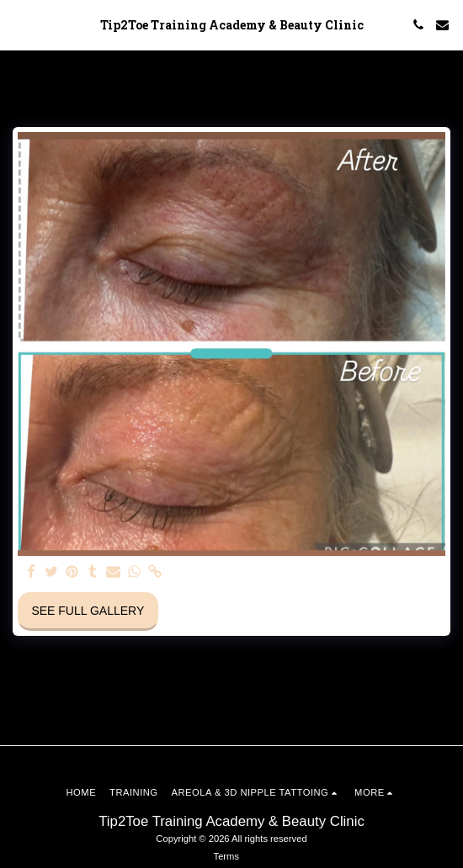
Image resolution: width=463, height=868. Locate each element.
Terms (226, 856)
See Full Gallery (88, 611)
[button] (19, 24)
